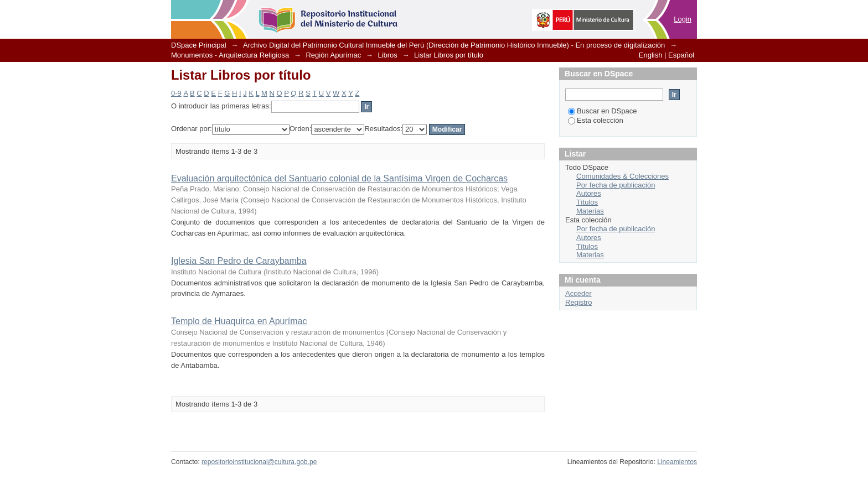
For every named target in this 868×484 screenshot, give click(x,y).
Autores (589, 193)
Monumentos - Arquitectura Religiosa (230, 55)
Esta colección (596, 120)
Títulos (587, 202)
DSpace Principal (199, 45)
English (651, 55)
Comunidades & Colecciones (622, 176)
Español (681, 55)
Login (683, 19)
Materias (590, 211)
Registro (578, 302)
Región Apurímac (333, 55)
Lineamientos (677, 462)
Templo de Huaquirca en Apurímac (239, 321)
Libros (387, 55)
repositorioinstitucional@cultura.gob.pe (259, 462)
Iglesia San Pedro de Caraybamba (239, 261)
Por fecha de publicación (616, 185)
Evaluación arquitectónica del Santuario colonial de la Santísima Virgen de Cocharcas (339, 178)
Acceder (578, 293)
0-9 (176, 93)
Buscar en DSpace (602, 111)
